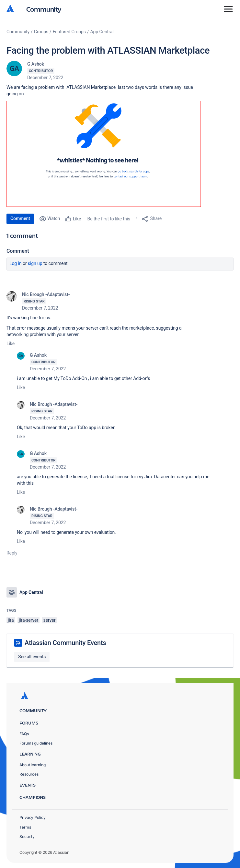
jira (11, 620)
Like (11, 344)
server (49, 620)
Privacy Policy (33, 817)
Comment (20, 218)
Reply (12, 553)
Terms (25, 827)
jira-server (29, 620)
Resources (29, 774)
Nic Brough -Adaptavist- (46, 294)
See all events (32, 657)
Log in (16, 263)
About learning (33, 765)
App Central (102, 32)
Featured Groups (69, 32)
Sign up (35, 263)
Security (27, 836)
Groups (41, 32)
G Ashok (36, 64)
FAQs (24, 734)
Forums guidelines (36, 743)
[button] (104, 154)
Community (44, 9)
